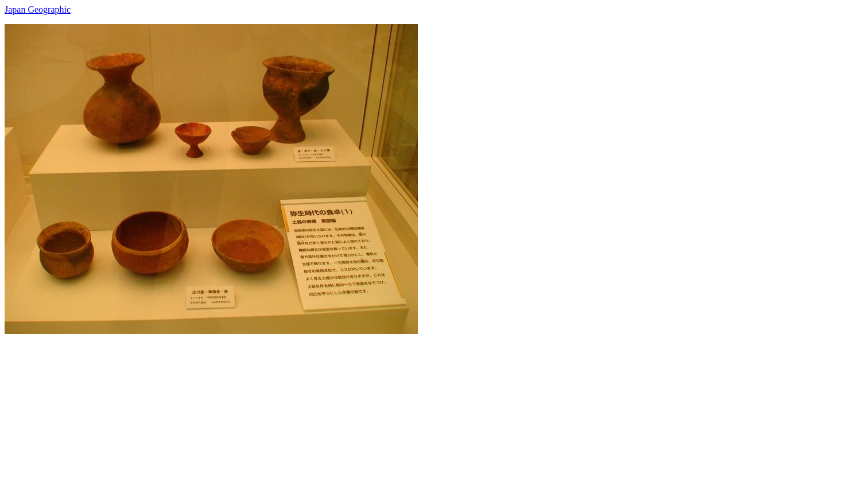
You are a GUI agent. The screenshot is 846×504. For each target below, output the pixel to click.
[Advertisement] (349, 414)
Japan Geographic (38, 9)
